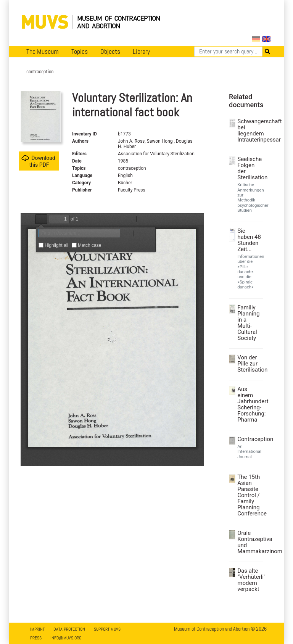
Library (141, 52)
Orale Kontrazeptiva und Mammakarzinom (249, 542)
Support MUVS (107, 629)
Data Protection (69, 629)
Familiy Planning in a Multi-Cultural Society (248, 323)
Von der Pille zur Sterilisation (249, 364)
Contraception (249, 439)
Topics (80, 52)
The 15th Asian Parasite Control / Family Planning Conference (249, 495)
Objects (110, 52)
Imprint (37, 629)
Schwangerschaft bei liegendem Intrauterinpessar (249, 130)
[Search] (228, 52)
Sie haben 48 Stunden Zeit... (249, 240)
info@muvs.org (66, 638)
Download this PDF (38, 161)
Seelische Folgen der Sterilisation (249, 168)
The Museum (43, 52)
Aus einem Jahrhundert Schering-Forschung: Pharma (249, 404)
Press (36, 638)
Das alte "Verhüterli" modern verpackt (249, 580)
